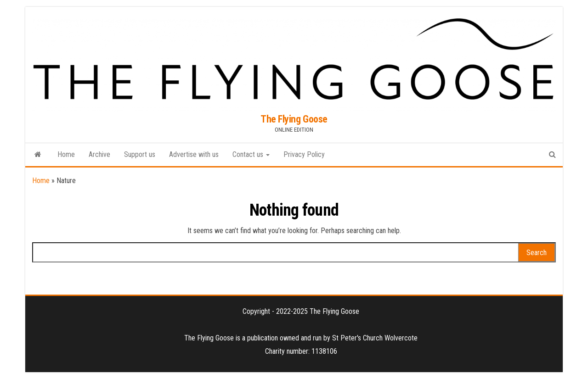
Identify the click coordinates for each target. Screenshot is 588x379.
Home (66, 154)
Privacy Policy (304, 154)
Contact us (251, 154)
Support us (140, 154)
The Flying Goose (294, 119)
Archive (99, 154)
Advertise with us (194, 154)
